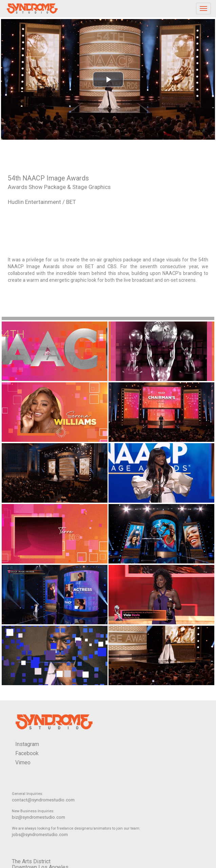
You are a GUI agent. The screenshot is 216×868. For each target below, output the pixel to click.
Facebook (27, 753)
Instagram (27, 744)
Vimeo (23, 762)
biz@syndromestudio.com (38, 817)
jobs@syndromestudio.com (40, 835)
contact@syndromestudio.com (43, 800)
